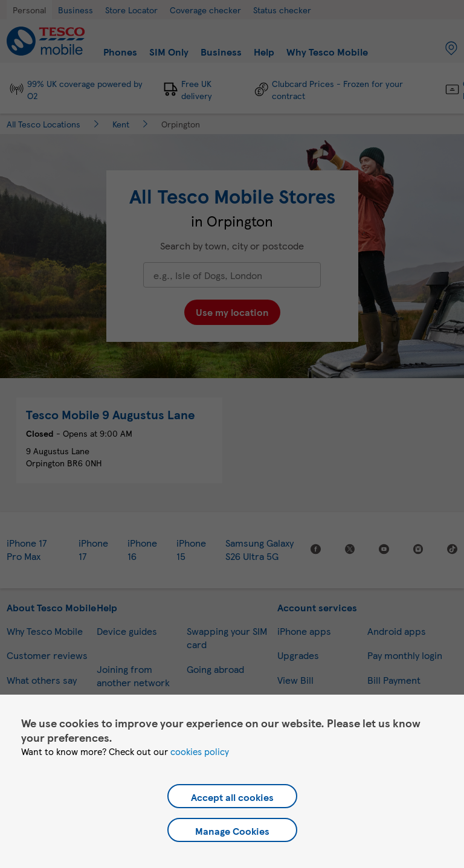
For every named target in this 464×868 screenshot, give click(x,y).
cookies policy (200, 751)
